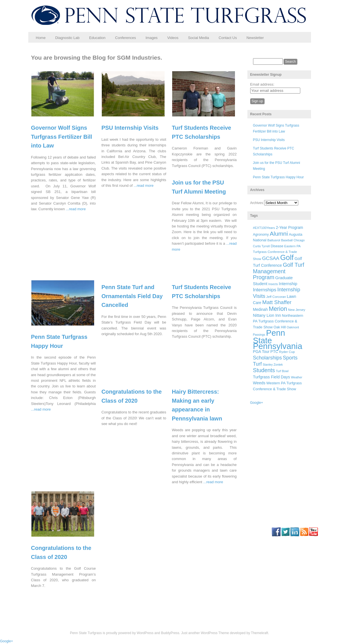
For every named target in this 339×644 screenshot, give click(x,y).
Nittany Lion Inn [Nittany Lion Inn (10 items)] (267, 315)
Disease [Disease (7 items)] (277, 246)
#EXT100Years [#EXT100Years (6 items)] (264, 228)
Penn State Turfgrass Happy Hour (278, 177)
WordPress (145, 633)
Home (41, 38)
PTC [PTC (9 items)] (274, 352)
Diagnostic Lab (67, 38)
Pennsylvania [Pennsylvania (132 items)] (278, 346)
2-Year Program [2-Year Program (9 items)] (290, 228)
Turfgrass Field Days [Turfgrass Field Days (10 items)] (272, 377)
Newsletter (255, 38)
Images (152, 38)
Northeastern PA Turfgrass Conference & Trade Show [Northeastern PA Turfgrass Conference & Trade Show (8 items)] (278, 321)
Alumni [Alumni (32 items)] (279, 234)
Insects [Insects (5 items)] (273, 284)
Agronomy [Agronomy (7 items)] (261, 235)
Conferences (126, 38)
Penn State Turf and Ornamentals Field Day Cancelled (132, 296)
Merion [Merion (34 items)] (278, 309)
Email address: (262, 84)
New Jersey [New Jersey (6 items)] (297, 310)
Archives (257, 203)
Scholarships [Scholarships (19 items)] (268, 358)
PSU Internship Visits (130, 128)
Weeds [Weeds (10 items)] (259, 383)
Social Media (198, 38)
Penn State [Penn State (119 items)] (269, 337)
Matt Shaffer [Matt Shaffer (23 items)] (277, 302)
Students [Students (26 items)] (264, 370)
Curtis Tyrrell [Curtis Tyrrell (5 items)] (262, 246)
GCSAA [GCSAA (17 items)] (271, 258)
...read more (76, 209)
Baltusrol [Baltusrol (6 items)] (274, 240)
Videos (173, 38)
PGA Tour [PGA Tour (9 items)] (261, 352)
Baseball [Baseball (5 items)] (287, 240)
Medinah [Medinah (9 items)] (261, 310)
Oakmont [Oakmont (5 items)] (293, 327)
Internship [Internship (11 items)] (288, 284)
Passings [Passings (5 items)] (259, 335)
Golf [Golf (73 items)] (287, 257)
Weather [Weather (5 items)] (297, 377)
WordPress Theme (215, 633)
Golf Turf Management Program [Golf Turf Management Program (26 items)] (279, 271)
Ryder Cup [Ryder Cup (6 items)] (287, 352)
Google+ (257, 403)
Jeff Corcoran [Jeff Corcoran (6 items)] (276, 297)
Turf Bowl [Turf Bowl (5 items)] (282, 371)
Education (97, 38)
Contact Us (228, 38)
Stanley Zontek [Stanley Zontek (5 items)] (273, 365)
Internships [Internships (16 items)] (265, 290)
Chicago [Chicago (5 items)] (299, 240)
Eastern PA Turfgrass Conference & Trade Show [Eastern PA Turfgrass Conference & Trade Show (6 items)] (277, 252)
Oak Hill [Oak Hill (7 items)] (280, 327)
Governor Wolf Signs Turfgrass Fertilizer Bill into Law (62, 137)
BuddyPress (170, 633)
